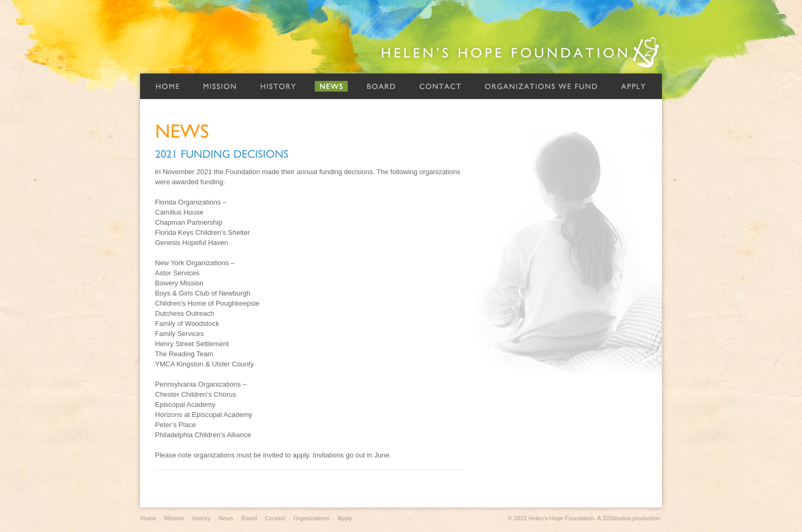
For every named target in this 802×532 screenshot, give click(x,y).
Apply (633, 86)
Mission (220, 86)
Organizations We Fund (541, 86)
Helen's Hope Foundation (521, 52)
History (278, 86)
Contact (440, 86)
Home (167, 86)
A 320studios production (629, 518)
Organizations (312, 518)
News (331, 86)
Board (381, 86)
